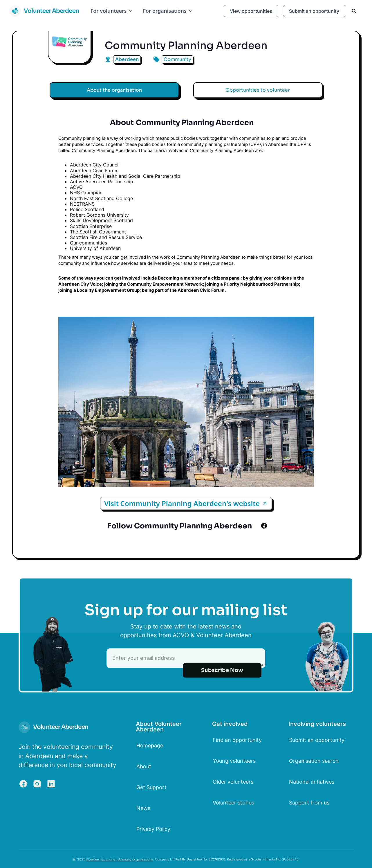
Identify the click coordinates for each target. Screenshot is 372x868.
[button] (112, 11)
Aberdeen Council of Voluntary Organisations (120, 863)
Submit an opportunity (314, 11)
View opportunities (251, 11)
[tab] (114, 90)
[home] (44, 11)
